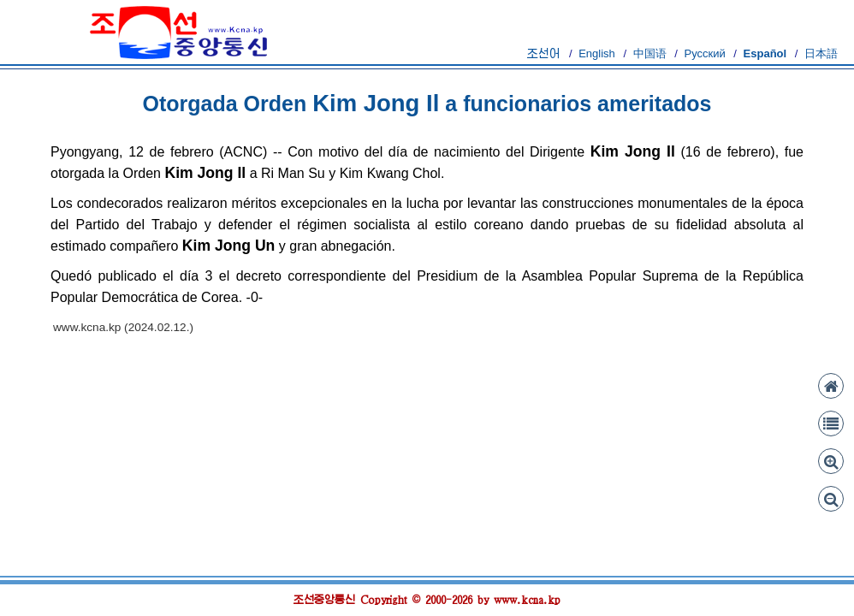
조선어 (544, 53)
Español (765, 53)
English (597, 53)
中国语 (650, 53)
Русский (704, 53)
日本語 (821, 53)
